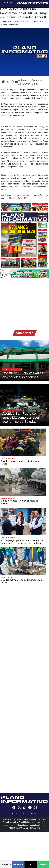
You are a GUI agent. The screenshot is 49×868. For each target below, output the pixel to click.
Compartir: (6, 864)
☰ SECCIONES (8, 3)
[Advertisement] (24, 303)
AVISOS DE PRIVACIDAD (29, 828)
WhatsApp (43, 864)
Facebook (18, 864)
